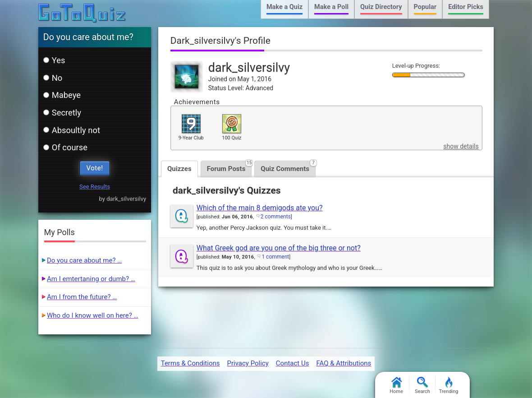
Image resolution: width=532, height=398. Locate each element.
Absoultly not (72, 130)
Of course (65, 147)
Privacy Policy (248, 363)
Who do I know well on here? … (93, 315)
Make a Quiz (284, 7)
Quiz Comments (288, 167)
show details (461, 146)
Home (396, 386)
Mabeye (62, 95)
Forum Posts (229, 167)
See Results (95, 187)
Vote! (95, 168)
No (53, 78)
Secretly (62, 113)
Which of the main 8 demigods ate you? (260, 208)
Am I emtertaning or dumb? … (91, 279)
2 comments (276, 217)
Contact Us (293, 363)
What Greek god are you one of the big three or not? (279, 248)
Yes (54, 60)
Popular (425, 7)
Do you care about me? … (84, 260)
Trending (449, 386)
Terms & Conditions (190, 363)
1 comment (275, 257)
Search (422, 386)
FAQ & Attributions (344, 363)
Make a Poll (331, 7)
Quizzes (179, 169)
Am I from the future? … (82, 297)
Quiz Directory (381, 7)
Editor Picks (466, 7)
